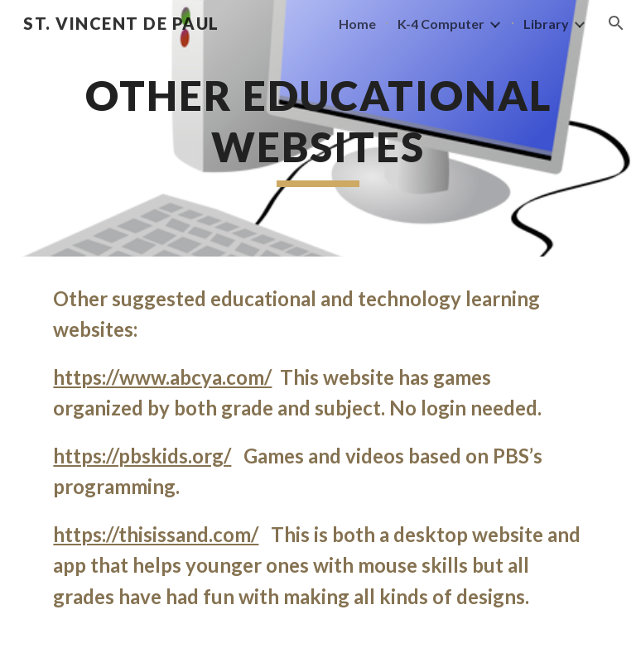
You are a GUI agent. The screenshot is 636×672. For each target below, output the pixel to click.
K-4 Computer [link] (441, 24)
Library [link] (546, 24)
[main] (318, 128)
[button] (616, 23)
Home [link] (357, 24)
